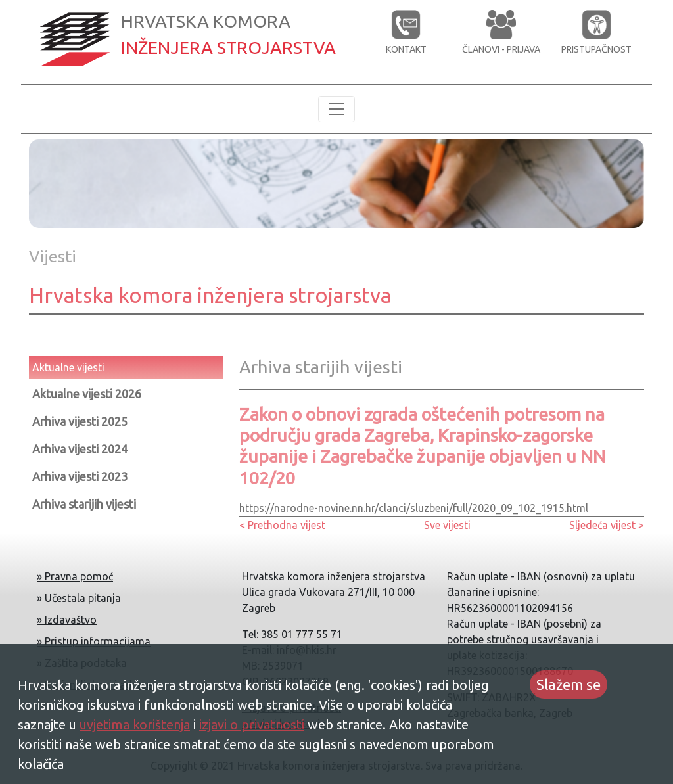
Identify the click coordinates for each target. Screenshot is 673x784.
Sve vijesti (447, 525)
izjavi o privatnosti (252, 725)
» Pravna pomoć (75, 576)
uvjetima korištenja (135, 725)
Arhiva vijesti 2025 (80, 421)
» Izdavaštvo (67, 620)
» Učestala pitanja (79, 598)
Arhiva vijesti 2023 (80, 476)
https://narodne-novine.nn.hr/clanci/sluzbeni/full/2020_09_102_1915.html (414, 508)
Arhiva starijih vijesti (84, 504)
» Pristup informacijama (94, 641)
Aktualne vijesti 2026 (87, 394)
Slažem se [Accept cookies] (569, 684)
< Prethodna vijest (282, 525)
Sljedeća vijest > (607, 525)
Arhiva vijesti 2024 (80, 449)
